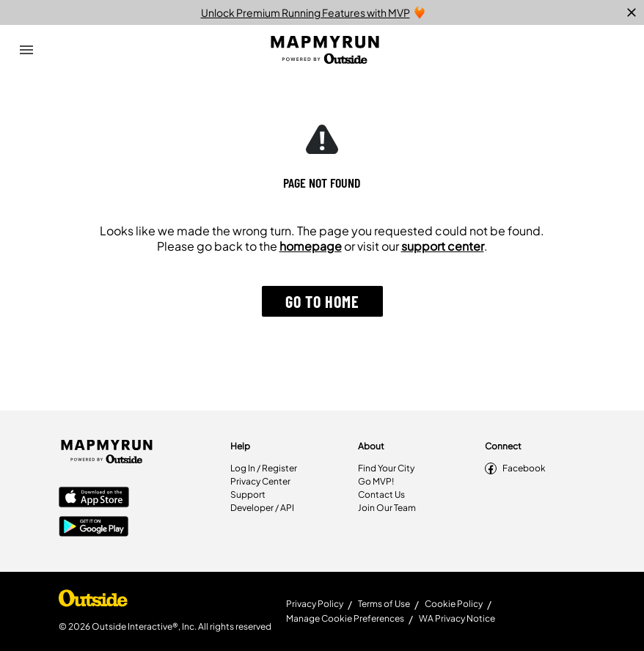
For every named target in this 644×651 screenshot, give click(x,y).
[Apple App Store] (94, 499)
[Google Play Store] (94, 528)
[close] (632, 12)
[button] (322, 301)
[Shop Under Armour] (93, 602)
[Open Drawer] (26, 50)
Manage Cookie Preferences (345, 618)
